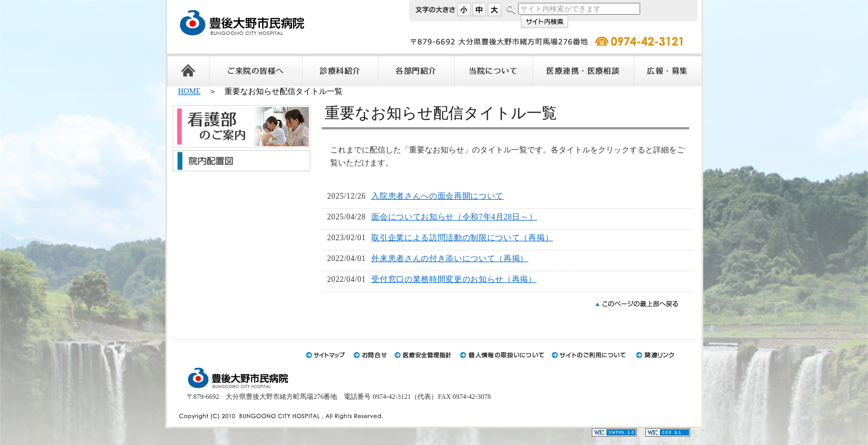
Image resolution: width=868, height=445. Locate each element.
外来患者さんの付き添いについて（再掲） (450, 259)
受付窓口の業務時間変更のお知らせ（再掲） (454, 279)
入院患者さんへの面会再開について (437, 196)
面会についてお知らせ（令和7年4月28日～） (454, 217)
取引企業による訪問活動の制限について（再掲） (462, 238)
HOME (190, 91)
